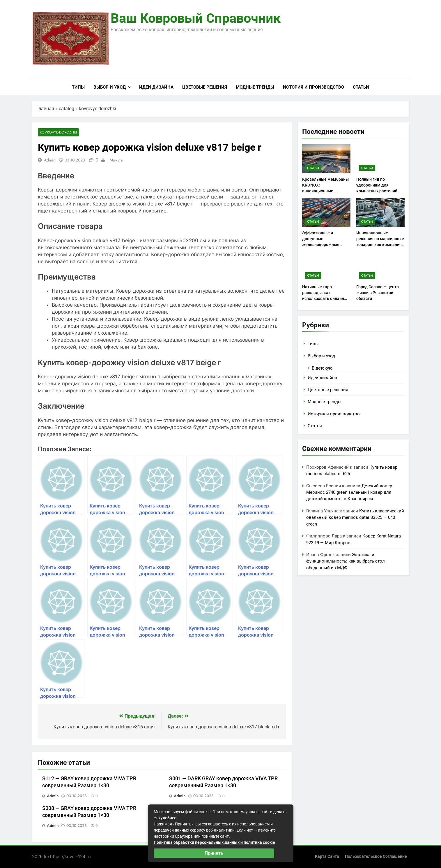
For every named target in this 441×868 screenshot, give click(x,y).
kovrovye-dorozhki (98, 109)
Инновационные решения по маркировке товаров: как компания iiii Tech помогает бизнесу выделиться (380, 245)
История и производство (314, 87)
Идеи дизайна (156, 87)
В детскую (322, 368)
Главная (45, 109)
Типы (78, 87)
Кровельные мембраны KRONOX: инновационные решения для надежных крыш (325, 191)
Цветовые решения (205, 87)
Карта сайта (327, 856)
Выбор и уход (110, 87)
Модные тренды (255, 87)
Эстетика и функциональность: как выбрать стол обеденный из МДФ (346, 561)
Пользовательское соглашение (376, 856)
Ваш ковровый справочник (196, 18)
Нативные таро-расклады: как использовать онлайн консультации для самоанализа (323, 298)
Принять (214, 853)
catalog (67, 109)
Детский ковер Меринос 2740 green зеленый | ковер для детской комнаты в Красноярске (349, 492)
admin (50, 160)
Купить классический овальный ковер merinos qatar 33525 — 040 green (355, 518)
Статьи (361, 87)
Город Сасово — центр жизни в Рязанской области (378, 293)
